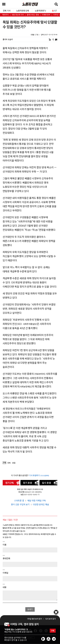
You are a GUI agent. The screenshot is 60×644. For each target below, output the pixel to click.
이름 (5, 545)
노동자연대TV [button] (40, 11)
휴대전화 (6, 558)
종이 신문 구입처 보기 (21, 504)
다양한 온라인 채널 (41, 504)
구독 (53, 631)
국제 (9, 463)
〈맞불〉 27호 (35, 35)
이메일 (5, 573)
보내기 (30, 610)
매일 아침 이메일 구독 (37, 501)
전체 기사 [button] (7, 11)
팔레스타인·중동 (33, 15)
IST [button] (55, 11)
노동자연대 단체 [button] (23, 11)
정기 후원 (28, 483)
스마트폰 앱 (19, 501)
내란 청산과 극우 (18, 15)
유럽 (14, 463)
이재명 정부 (46, 15)
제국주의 (5, 15)
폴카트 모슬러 (8, 39)
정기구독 (10, 483)
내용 (5, 587)
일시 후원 (47, 483)
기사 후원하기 (39, 475)
